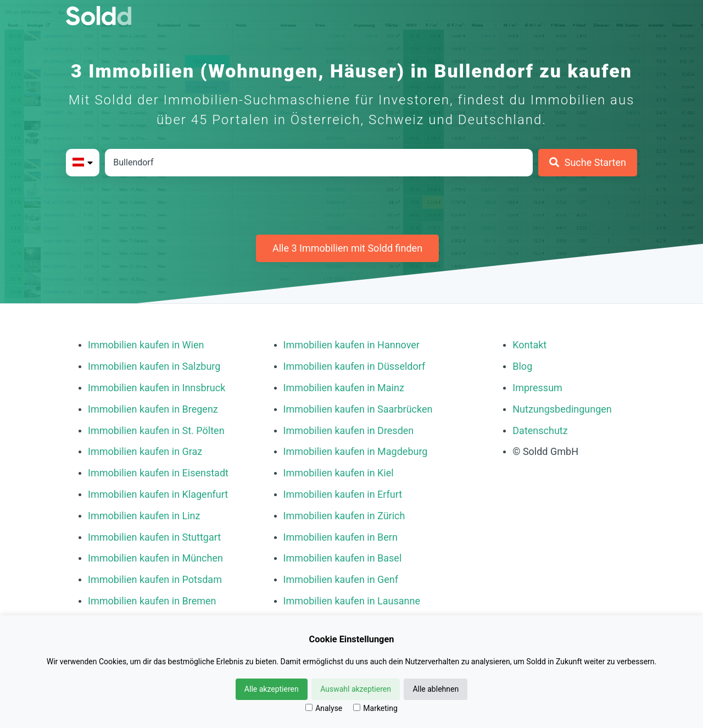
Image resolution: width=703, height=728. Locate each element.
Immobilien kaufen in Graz (145, 451)
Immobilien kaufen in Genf (341, 579)
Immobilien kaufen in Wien (146, 345)
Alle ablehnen (436, 689)
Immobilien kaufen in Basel (343, 558)
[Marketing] (357, 707)
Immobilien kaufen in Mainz (344, 388)
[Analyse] (309, 707)
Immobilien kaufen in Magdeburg (356, 451)
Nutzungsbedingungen (562, 409)
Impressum (537, 388)
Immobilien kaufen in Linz (144, 516)
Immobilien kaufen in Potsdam (155, 579)
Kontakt (529, 345)
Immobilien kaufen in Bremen (152, 601)
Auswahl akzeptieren (356, 689)
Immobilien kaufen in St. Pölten (156, 430)
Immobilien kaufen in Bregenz (153, 409)
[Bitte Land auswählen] (83, 163)
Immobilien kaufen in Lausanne (352, 601)
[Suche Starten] (588, 163)
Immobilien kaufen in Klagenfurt (158, 494)
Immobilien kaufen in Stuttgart (154, 537)
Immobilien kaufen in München (155, 558)
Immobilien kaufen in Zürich (344, 516)
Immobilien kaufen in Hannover (351, 345)
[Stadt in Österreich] (319, 163)
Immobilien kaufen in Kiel (339, 473)
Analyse (324, 708)
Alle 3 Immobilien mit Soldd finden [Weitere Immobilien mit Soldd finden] (347, 248)
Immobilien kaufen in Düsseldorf (355, 366)
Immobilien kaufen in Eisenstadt (158, 473)
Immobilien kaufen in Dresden (349, 430)
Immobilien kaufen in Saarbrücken (358, 409)
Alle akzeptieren (272, 689)
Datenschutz (540, 430)
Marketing (375, 708)
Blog (522, 366)
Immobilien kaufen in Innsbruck (157, 388)
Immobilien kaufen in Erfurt (343, 494)
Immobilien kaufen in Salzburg (154, 366)
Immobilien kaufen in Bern (341, 537)
